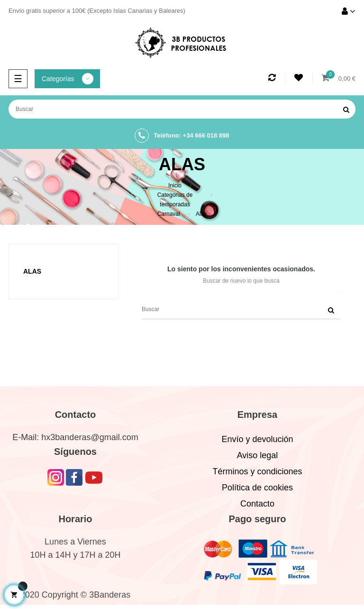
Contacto (257, 504)
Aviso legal (258, 455)
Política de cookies (257, 488)
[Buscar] (182, 109)
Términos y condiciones (257, 471)
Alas (32, 271)
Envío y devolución (257, 439)
